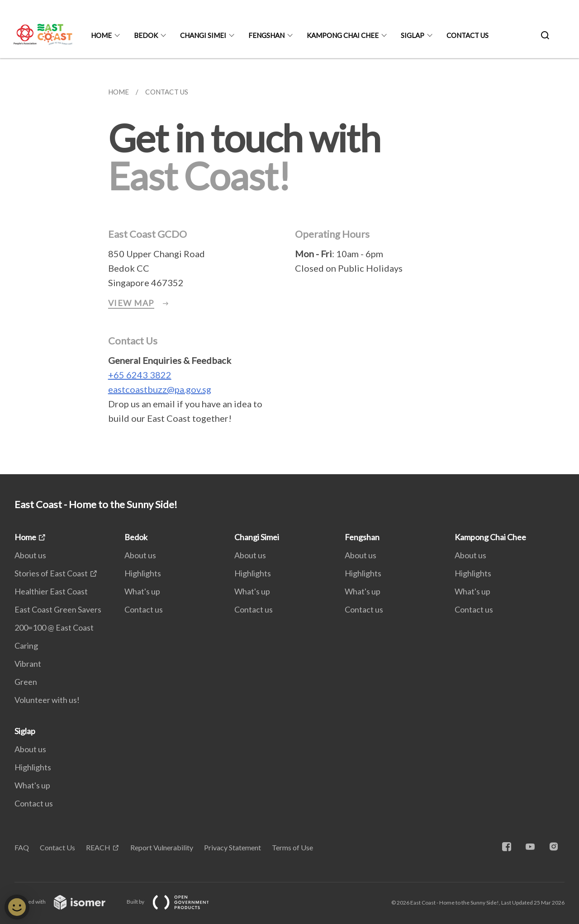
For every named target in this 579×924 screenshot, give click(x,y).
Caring (26, 646)
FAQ (22, 847)
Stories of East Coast (51, 573)
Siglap (413, 35)
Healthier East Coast (51, 591)
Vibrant (28, 664)
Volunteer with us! (47, 700)
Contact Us (57, 847)
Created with (67, 902)
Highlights (143, 573)
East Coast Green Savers (58, 609)
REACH (98, 847)
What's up (142, 591)
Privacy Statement (233, 847)
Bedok (146, 35)
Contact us (467, 35)
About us (30, 555)
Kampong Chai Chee (343, 35)
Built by (175, 902)
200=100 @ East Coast (54, 627)
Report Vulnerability (162, 847)
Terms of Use (292, 847)
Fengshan (266, 35)
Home (101, 35)
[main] (289, 266)
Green (26, 682)
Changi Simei (203, 35)
